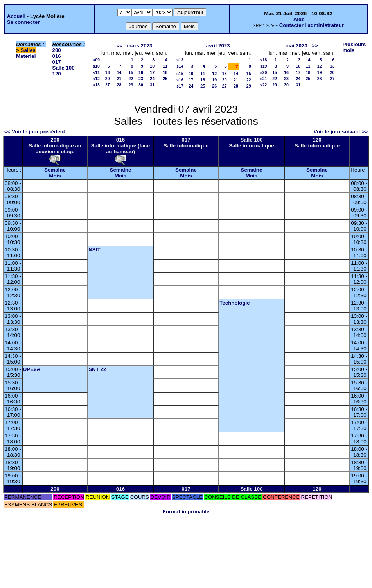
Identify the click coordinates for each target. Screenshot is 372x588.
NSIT (94, 250)
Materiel (26, 56)
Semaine (55, 170)
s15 (180, 73)
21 (119, 79)
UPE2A (32, 369)
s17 (180, 86)
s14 (180, 66)
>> (315, 46)
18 (165, 72)
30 (141, 85)
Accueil (16, 16)
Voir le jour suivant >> (341, 132)
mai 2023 (296, 46)
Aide (299, 19)
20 (108, 79)
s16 (180, 80)
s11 (96, 72)
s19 (264, 66)
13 (108, 72)
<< (120, 46)
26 (214, 86)
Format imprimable (186, 512)
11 (165, 66)
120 (57, 74)
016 (57, 56)
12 (214, 73)
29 (131, 85)
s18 (264, 60)
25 (165, 79)
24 (152, 79)
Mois (55, 176)
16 (141, 72)
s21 (264, 79)
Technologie (235, 303)
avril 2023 (218, 46)
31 (152, 85)
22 (131, 79)
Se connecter (23, 22)
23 (141, 79)
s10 (96, 66)
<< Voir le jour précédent (35, 132)
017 (57, 62)
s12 (96, 79)
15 (131, 72)
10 (152, 66)
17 (152, 72)
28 (119, 85)
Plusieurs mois (354, 47)
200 (57, 50)
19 (214, 80)
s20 (264, 72)
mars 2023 (139, 46)
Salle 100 (64, 68)
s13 (96, 85)
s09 (96, 60)
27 (108, 85)
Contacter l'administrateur (312, 25)
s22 (264, 85)
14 (119, 72)
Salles (28, 50)
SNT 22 (97, 369)
